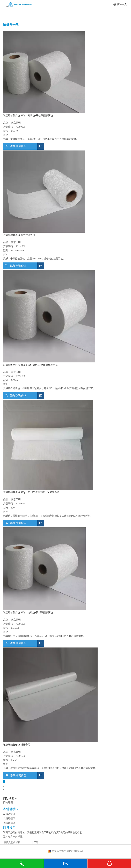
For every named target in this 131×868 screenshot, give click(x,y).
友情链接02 (9, 818)
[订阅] (36, 842)
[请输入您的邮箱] (18, 842)
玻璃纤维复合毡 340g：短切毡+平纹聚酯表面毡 (28, 115)
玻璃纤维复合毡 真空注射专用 (19, 235)
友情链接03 (9, 823)
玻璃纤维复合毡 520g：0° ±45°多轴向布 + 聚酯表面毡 (31, 492)
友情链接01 (9, 814)
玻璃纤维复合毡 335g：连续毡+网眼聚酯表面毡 (28, 612)
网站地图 (8, 803)
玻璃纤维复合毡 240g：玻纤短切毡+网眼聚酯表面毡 (30, 365)
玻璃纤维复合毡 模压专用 (17, 745)
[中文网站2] (65, 796)
